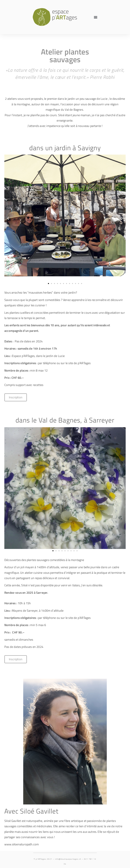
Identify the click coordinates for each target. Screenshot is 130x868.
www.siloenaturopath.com (22, 844)
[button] (96, 17)
